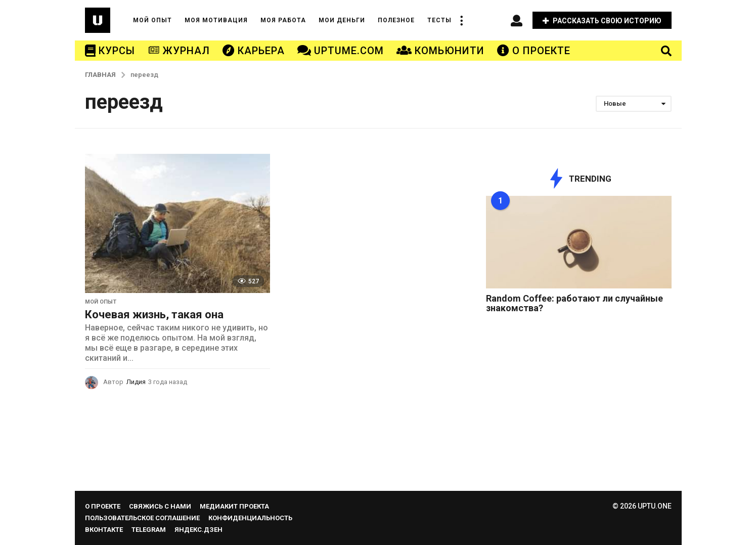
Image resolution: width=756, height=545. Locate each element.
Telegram (149, 530)
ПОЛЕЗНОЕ (396, 20)
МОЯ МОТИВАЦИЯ (216, 20)
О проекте (103, 506)
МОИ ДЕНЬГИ (342, 20)
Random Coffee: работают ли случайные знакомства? (574, 303)
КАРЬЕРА (254, 51)
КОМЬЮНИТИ (440, 51)
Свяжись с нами (160, 506)
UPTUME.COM (341, 51)
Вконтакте (104, 530)
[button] (462, 20)
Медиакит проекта (234, 506)
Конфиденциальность (250, 518)
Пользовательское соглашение (142, 518)
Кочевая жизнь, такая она (154, 315)
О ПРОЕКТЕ (534, 51)
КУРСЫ (110, 51)
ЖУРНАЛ (179, 51)
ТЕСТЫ (439, 20)
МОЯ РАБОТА (283, 20)
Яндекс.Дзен (198, 530)
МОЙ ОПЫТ (152, 20)
